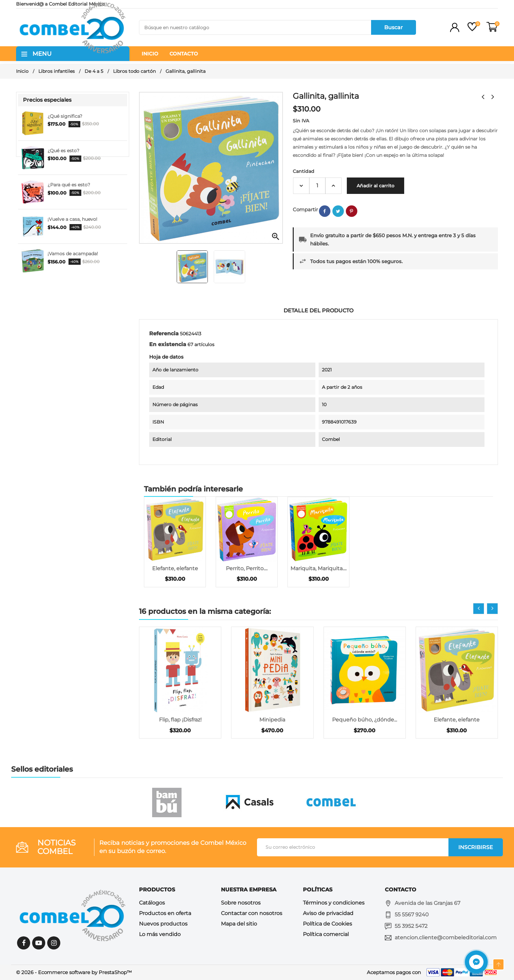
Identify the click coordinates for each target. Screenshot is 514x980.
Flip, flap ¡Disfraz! (180, 720)
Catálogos (152, 903)
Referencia (164, 334)
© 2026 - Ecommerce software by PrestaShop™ (74, 972)
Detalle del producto (318, 311)
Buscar (394, 27)
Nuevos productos (163, 924)
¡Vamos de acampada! (73, 254)
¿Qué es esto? (63, 151)
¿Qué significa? (65, 116)
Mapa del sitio (239, 924)
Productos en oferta (165, 913)
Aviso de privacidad (328, 913)
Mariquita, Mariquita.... (318, 568)
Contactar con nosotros (252, 913)
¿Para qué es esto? (69, 185)
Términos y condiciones (334, 903)
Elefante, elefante (175, 568)
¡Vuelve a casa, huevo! (72, 219)
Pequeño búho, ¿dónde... (365, 720)
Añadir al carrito (376, 186)
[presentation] (479, 609)
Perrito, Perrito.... (247, 568)
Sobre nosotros (241, 903)
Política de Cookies (327, 924)
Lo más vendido (160, 934)
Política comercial (326, 934)
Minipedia (272, 720)
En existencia (168, 344)
